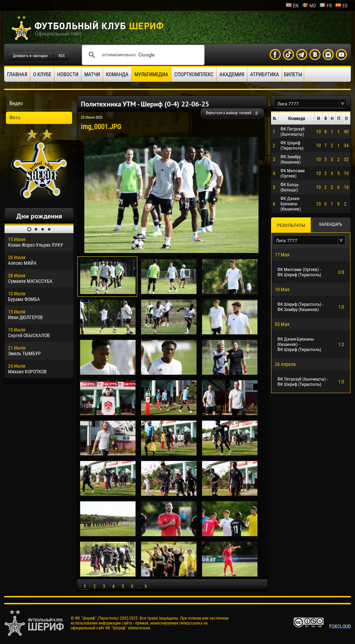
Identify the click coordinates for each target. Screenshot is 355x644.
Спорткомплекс (194, 74)
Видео (16, 103)
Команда (117, 74)
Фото (15, 118)
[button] (343, 104)
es (341, 6)
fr (326, 6)
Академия (232, 74)
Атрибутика (265, 74)
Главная (17, 74)
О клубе (42, 74)
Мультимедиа (151, 74)
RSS (62, 56)
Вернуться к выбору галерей (229, 113)
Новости (68, 74)
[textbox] (307, 104)
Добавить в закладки (30, 56)
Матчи (92, 74)
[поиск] (142, 55)
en (292, 6)
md (309, 6)
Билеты (293, 74)
